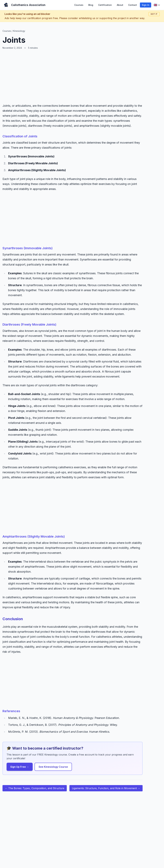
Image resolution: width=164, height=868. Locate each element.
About (120, 5)
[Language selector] (157, 5)
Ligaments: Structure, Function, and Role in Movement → (106, 788)
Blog (91, 5)
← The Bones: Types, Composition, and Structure (35, 788)
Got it (154, 14)
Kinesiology (19, 31)
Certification (105, 5)
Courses (79, 5)
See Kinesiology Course (53, 767)
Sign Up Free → (20, 767)
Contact (132, 5)
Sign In (146, 5)
